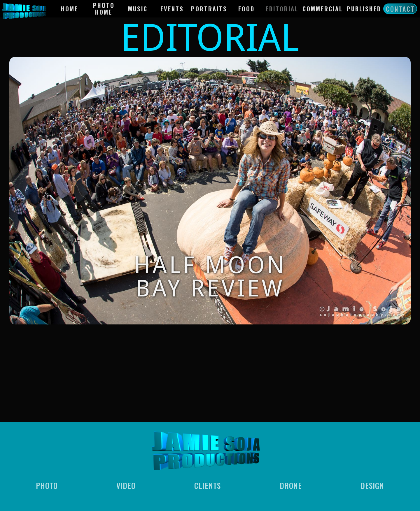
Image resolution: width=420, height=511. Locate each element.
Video (126, 486)
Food (246, 9)
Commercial (323, 9)
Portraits (209, 9)
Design (372, 486)
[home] (27, 10)
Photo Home (104, 9)
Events (172, 9)
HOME (70, 9)
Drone (291, 486)
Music (138, 9)
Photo (47, 486)
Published (364, 9)
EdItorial (282, 9)
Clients (208, 486)
